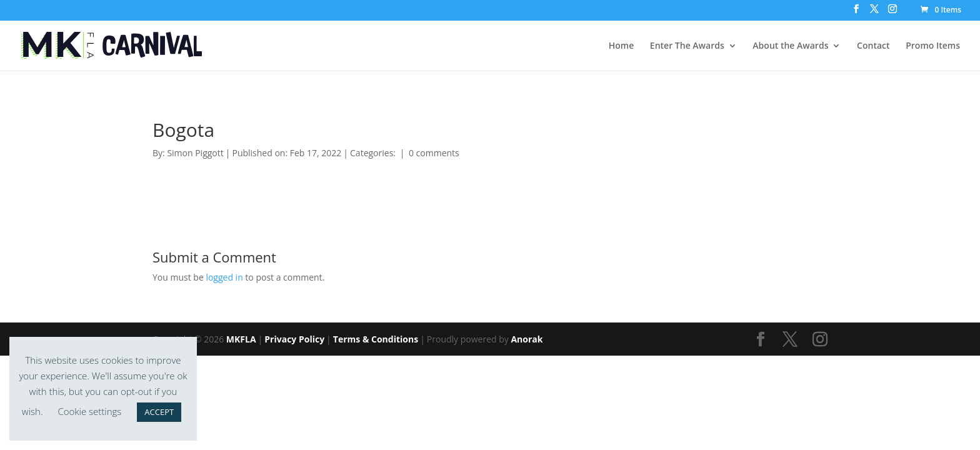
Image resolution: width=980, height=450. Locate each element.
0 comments (434, 153)
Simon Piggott (195, 153)
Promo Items (933, 46)
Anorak (527, 339)
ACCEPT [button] (159, 412)
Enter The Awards (687, 46)
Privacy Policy (294, 339)
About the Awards (790, 46)
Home (622, 46)
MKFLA (241, 339)
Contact (873, 46)
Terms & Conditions (376, 339)
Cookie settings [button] (89, 411)
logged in (224, 277)
